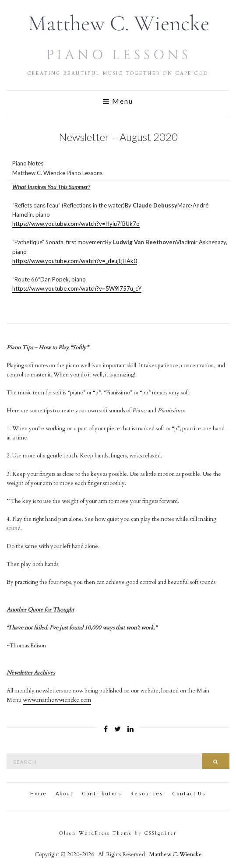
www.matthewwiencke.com (57, 700)
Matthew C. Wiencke (175, 854)
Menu (118, 101)
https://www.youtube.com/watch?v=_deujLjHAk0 (75, 261)
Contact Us (189, 793)
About (64, 793)
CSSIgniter (161, 833)
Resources (147, 793)
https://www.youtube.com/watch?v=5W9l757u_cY (77, 288)
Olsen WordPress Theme (96, 833)
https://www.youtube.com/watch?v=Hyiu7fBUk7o (76, 224)
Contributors (102, 793)
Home (39, 793)
